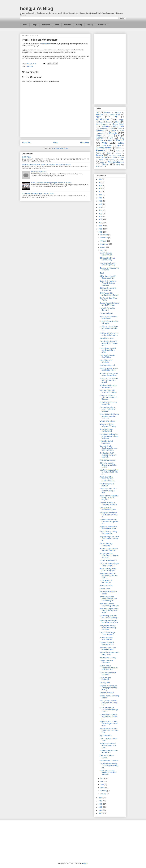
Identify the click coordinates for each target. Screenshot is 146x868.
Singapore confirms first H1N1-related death (108, 528)
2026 (101, 179)
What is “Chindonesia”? (108, 561)
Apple (57, 25)
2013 (101, 220)
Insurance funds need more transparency (108, 264)
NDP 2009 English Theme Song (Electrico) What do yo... (109, 611)
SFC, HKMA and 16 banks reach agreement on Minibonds (109, 416)
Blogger (121, 120)
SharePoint (112, 155)
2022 (101, 192)
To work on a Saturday (108, 658)
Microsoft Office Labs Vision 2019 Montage (108, 391)
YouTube (99, 166)
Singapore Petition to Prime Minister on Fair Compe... (109, 397)
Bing (116, 117)
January (103, 794)
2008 (101, 798)
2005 (101, 807)
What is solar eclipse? (108, 421)
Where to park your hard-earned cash (109, 751)
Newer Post (27, 143)
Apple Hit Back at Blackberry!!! (106, 581)
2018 (101, 204)
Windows (105, 164)
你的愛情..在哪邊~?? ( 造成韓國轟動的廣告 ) (109, 369)
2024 (101, 185)
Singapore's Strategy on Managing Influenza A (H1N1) (109, 688)
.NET (98, 112)
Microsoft (68, 25)
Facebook (46, 25)
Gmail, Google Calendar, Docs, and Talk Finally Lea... (109, 703)
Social (104, 157)
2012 (101, 223)
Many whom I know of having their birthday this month (108, 628)
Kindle (122, 138)
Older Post (85, 143)
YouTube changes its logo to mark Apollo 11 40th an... (109, 472)
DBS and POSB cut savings (107, 757)
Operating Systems (104, 148)
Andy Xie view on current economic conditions (109, 374)
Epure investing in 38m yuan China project (108, 570)
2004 (101, 810)
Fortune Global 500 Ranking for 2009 (107, 644)
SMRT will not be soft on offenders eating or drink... (109, 491)
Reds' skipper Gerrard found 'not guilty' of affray (108, 350)
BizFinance (102, 119)
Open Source (107, 146)
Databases (102, 25)
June (102, 778)
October (103, 241)
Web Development (116, 162)
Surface (122, 157)
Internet (99, 138)
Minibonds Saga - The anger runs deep (108, 649)
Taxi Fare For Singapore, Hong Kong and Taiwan (38, 193)
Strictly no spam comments (106, 679)
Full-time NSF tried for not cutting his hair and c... (109, 334)
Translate (112, 160)
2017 (101, 207)
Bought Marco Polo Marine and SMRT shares (109, 304)
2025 (101, 182)
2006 (101, 804)
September (104, 244)
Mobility (79, 25)
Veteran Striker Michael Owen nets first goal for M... (109, 522)
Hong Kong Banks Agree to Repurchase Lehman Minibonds (109, 436)
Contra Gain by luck (107, 693)
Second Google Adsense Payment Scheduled (109, 550)
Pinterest (119, 151)
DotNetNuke (103, 129)
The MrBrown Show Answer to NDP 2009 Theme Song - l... (108, 599)
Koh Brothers (46, 44)
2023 (101, 189)
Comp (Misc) (118, 124)
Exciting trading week (108, 365)
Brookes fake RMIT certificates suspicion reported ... (108, 455)
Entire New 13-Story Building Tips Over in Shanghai (108, 773)
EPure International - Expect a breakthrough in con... (109, 710)
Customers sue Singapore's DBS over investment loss (109, 668)
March (103, 788)
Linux (102, 140)
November (104, 238)
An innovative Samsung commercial (108, 403)
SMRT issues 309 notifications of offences (109, 294)
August (103, 247)
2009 (101, 232)
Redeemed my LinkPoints (109, 761)
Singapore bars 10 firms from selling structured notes (109, 724)
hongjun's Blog (37, 8)
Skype (119, 155)
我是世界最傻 (26, 157)
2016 (101, 210)
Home (25, 25)
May (102, 781)
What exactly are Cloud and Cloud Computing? (109, 617)
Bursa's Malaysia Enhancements (106, 254)
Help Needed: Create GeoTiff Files (108, 356)
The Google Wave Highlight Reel (106, 430)
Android (99, 114)
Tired (102, 273)
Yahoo (118, 164)
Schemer (118, 153)
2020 (101, 198)
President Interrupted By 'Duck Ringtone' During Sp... (109, 766)
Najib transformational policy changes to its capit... (108, 746)
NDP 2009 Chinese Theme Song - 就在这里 (109, 605)
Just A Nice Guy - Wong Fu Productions (108, 533)
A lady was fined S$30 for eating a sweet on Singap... (109, 498)
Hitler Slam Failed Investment (106, 442)
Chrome (118, 122)
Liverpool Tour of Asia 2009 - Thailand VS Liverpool (108, 409)
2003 (101, 813)
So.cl (97, 157)
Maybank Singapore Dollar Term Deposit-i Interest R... (109, 539)
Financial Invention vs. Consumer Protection (108, 504)
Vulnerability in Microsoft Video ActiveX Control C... (109, 717)
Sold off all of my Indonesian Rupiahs (108, 509)
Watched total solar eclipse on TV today (108, 425)
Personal (30, 66)
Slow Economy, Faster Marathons (108, 674)
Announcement (115, 115)
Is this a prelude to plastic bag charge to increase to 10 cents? (52, 183)
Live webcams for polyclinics (106, 361)
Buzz (101, 122)
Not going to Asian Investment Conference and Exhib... (109, 556)
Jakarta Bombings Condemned (106, 545)
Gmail (101, 133)
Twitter (122, 160)
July (102, 250)
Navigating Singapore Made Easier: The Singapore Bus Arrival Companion (46, 164)
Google (35, 25)
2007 (101, 801)
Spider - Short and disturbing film (107, 639)
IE (119, 136)
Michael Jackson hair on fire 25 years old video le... (109, 515)
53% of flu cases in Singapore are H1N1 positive (108, 465)
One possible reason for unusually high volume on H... (109, 343)
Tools (101, 160)
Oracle (120, 148)
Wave (102, 162)
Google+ (99, 136)
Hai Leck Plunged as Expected (107, 309)
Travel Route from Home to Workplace (109, 317)
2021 (101, 195)
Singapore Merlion (107, 586)
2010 (101, 229)
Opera (119, 146)
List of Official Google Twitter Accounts (108, 634)
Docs (122, 126)
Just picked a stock (107, 338)
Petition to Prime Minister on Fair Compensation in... (109, 328)
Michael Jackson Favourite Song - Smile (109, 654)
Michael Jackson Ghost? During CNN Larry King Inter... (109, 731)
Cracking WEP (105, 683)
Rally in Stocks (105, 589)
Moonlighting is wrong (108, 460)
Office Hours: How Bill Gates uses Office (108, 277)
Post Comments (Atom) (60, 148)
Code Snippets (102, 124)
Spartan (115, 157)
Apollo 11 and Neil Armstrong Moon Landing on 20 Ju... (108, 479)
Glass (122, 131)
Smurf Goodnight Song (39, 172)
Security (90, 25)
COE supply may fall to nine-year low (108, 289)
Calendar (109, 122)
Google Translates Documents (107, 662)
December (104, 235)
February (104, 791)
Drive (112, 128)
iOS (111, 138)
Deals (115, 126)
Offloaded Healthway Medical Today (107, 259)
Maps (110, 140)
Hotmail (110, 136)
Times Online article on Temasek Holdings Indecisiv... (108, 283)
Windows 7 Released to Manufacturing (108, 386)
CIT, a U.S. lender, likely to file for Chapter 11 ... (109, 565)
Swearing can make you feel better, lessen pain (109, 622)
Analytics (118, 112)
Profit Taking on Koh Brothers (107, 485)
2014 (101, 217)
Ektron (120, 129)
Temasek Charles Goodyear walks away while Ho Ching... (109, 448)
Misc (104, 143)
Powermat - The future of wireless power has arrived (109, 380)
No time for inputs (106, 313)
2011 (101, 226)
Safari (109, 153)
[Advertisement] (110, 69)
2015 (101, 213)
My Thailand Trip (106, 736)
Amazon (107, 112)
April (102, 785)
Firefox (113, 131)
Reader (98, 153)
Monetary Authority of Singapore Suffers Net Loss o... (109, 576)
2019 (101, 201)
